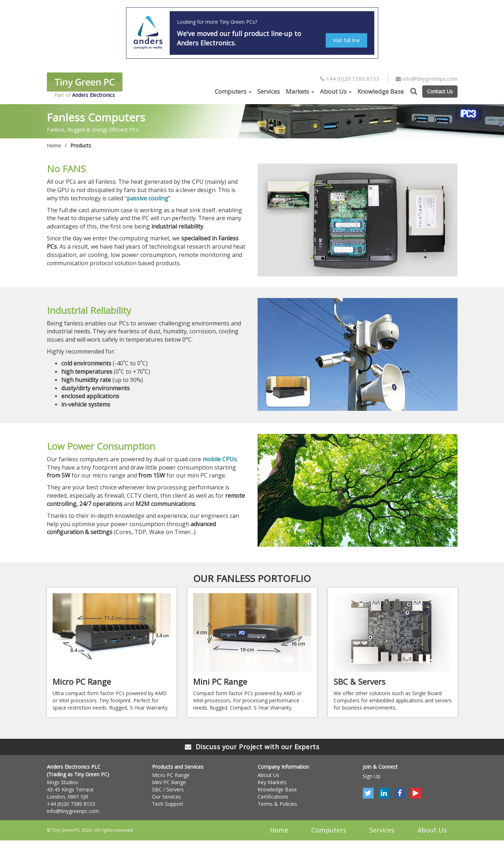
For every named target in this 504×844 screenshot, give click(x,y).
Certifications (273, 797)
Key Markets (272, 782)
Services (269, 91)
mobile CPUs (220, 459)
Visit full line (346, 40)
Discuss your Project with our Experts (252, 747)
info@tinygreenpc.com (427, 79)
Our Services (167, 797)
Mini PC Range (169, 782)
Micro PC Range (171, 775)
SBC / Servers (168, 789)
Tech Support (168, 804)
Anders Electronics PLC (74, 767)
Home (54, 145)
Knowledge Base (381, 91)
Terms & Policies (277, 804)
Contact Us (440, 91)
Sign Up (372, 776)
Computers (233, 91)
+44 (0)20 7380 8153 (350, 79)
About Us (336, 91)
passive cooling (148, 198)
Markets (300, 91)
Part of (85, 85)
